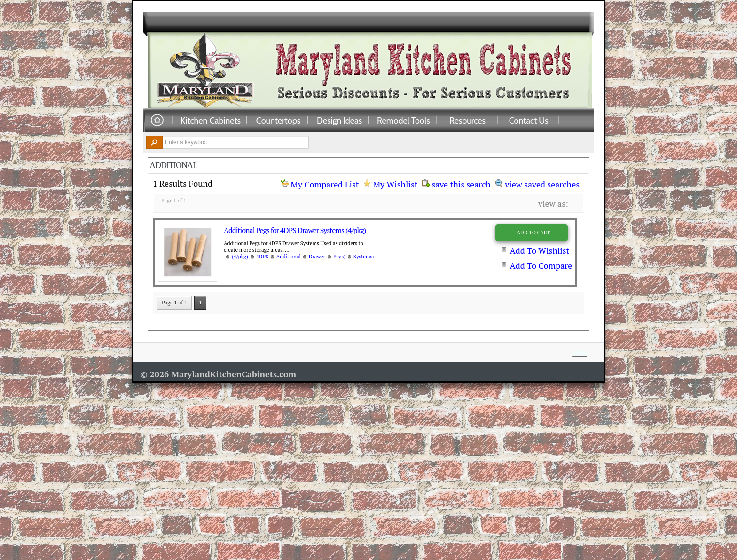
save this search (461, 183)
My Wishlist (395, 184)
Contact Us (529, 120)
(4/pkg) (240, 257)
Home (157, 121)
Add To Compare (541, 265)
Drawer (317, 257)
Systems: (364, 257)
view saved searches (542, 183)
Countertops (278, 120)
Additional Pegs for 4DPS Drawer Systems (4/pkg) (295, 230)
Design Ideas (339, 120)
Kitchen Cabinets (211, 120)
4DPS (262, 257)
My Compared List (325, 184)
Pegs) (339, 257)
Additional (289, 257)
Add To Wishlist (539, 250)
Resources (467, 120)
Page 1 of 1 (174, 303)
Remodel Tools (404, 120)
